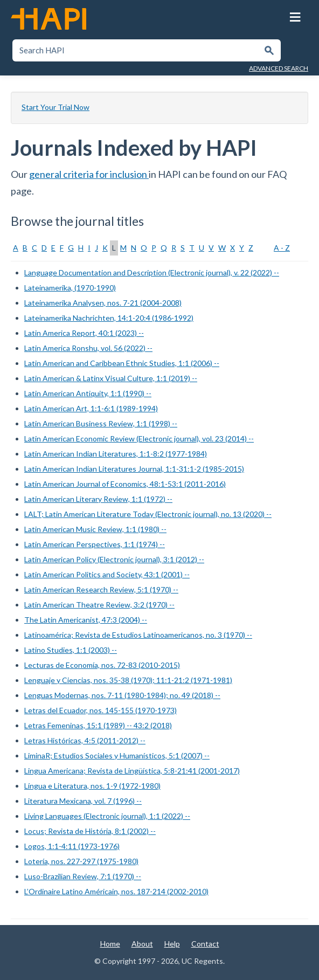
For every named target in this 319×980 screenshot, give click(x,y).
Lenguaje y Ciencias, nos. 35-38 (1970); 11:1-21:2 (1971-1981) (128, 680)
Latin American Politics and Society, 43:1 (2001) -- (107, 574)
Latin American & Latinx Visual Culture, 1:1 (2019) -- (111, 378)
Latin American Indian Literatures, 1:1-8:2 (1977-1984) (116, 454)
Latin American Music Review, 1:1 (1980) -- (95, 529)
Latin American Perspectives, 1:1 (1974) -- (95, 544)
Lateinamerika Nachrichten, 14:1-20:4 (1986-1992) (109, 318)
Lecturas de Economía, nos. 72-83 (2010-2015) (102, 665)
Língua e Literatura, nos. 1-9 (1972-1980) (92, 786)
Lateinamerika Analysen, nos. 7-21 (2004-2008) (103, 303)
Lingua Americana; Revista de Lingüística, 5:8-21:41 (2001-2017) (132, 771)
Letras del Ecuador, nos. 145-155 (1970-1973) (100, 710)
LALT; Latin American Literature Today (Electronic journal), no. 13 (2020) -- (148, 514)
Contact (205, 944)
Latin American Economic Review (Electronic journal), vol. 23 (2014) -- (139, 439)
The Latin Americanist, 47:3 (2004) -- (86, 620)
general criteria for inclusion (89, 174)
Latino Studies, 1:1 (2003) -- (71, 650)
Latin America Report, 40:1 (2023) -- (84, 333)
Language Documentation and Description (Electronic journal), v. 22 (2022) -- (152, 272)
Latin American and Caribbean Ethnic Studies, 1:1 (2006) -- (122, 363)
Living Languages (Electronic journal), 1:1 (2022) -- (107, 816)
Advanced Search (279, 68)
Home (110, 944)
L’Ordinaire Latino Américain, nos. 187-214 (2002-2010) (116, 891)
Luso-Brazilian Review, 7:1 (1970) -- (83, 876)
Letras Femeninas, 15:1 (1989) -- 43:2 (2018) (98, 725)
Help (172, 944)
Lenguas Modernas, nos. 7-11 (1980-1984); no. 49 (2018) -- (122, 695)
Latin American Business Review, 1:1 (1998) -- (101, 423)
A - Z (282, 248)
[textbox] (136, 50)
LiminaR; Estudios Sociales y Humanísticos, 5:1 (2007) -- (117, 755)
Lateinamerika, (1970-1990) (70, 288)
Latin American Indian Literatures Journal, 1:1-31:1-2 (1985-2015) (134, 469)
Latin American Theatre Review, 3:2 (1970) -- (99, 605)
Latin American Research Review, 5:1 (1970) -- (101, 589)
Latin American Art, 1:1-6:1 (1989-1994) (91, 408)
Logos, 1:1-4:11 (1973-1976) (72, 846)
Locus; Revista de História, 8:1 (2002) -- (90, 831)
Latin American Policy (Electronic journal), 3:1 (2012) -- (114, 559)
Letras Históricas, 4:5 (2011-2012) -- (85, 740)
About (142, 944)
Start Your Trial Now (56, 107)
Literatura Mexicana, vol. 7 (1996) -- (83, 801)
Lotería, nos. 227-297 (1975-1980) (81, 861)
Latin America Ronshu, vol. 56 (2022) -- (88, 348)
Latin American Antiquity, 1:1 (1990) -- (88, 393)
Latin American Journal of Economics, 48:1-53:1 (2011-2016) (125, 484)
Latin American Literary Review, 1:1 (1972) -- (98, 499)
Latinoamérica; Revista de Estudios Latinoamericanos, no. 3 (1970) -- (138, 635)
